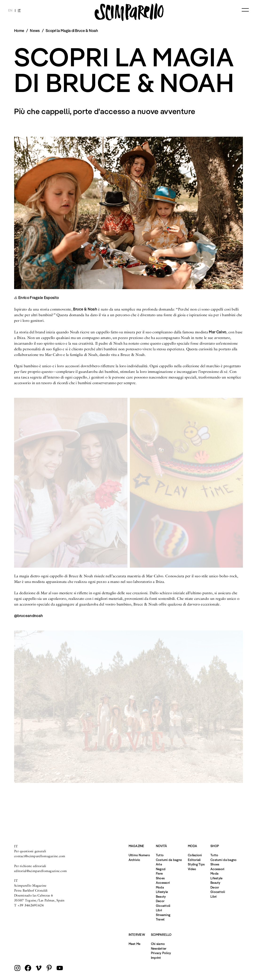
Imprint (156, 958)
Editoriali (194, 860)
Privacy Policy (161, 953)
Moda (160, 887)
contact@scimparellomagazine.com (40, 856)
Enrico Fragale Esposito (39, 298)
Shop (215, 846)
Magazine (136, 846)
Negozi (161, 869)
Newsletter (159, 948)
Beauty (161, 896)
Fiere (159, 873)
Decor (160, 901)
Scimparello (161, 935)
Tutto (160, 855)
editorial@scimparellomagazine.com (40, 871)
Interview (137, 935)
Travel (160, 919)
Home (19, 31)
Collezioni (195, 855)
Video (192, 869)
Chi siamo (158, 944)
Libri (159, 910)
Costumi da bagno (169, 860)
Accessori (163, 883)
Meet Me (135, 944)
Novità (162, 846)
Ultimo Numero (139, 855)
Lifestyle (162, 892)
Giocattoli (163, 906)
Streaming (163, 915)
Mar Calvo (217, 332)
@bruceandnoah (28, 616)
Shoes (160, 878)
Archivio (134, 860)
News (35, 31)
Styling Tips (196, 864)
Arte (159, 864)
